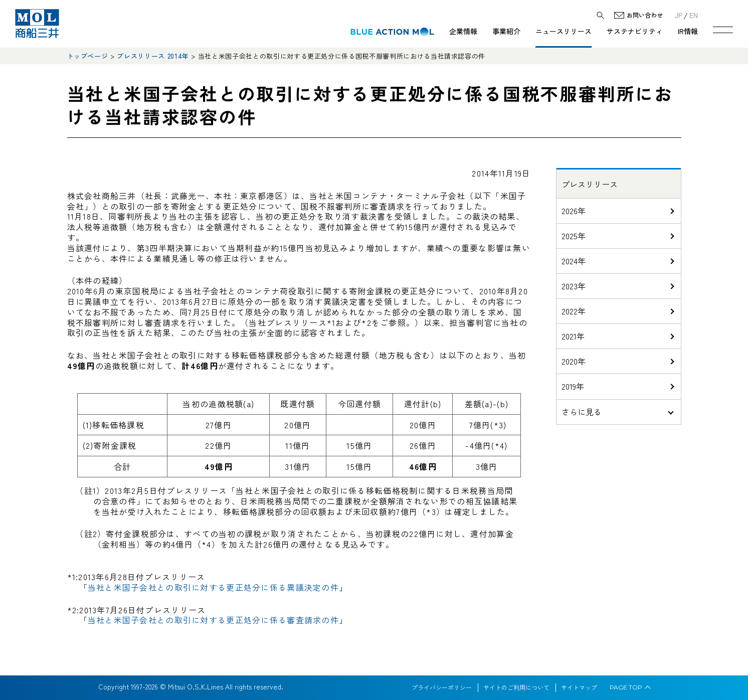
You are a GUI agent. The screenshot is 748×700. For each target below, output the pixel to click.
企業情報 (463, 31)
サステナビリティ (635, 31)
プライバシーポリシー (442, 687)
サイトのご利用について (516, 687)
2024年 (574, 261)
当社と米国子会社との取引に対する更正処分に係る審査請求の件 (213, 620)
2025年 (574, 236)
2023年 (574, 286)
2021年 (573, 336)
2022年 (574, 311)
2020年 (574, 361)
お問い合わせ (645, 15)
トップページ (88, 56)
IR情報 (688, 31)
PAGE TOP (626, 687)
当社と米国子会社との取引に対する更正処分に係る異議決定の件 (213, 587)
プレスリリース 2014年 (153, 56)
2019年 (573, 386)
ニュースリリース (564, 31)
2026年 (574, 211)
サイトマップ (579, 687)
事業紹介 (506, 31)
